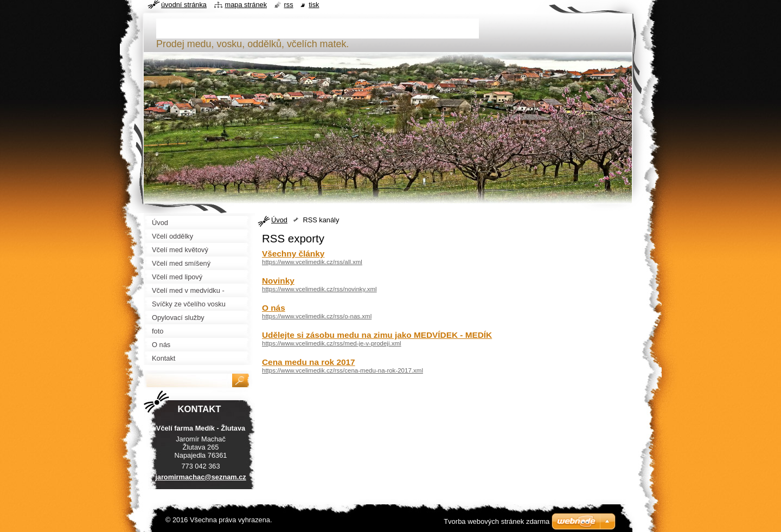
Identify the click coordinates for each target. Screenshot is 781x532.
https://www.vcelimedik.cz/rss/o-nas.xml (317, 316)
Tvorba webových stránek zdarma (497, 521)
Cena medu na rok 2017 (309, 362)
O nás (274, 308)
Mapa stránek (246, 5)
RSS (289, 5)
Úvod (279, 220)
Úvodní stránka (184, 5)
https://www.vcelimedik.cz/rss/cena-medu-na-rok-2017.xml (343, 370)
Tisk (314, 5)
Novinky (278, 281)
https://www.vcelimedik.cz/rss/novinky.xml (319, 289)
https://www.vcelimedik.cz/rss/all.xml (312, 262)
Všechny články (293, 254)
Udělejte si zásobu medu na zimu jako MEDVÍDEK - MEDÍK (377, 335)
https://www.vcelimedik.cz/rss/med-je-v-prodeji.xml (332, 343)
